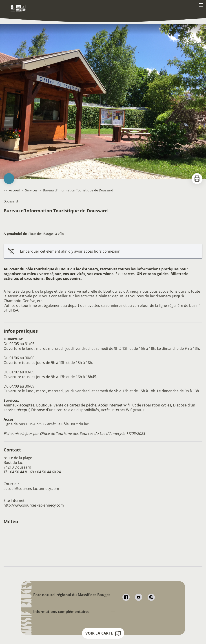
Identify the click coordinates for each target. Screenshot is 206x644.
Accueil (14, 190)
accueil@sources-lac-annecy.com (31, 489)
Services (31, 190)
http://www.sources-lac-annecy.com (34, 505)
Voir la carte (103, 633)
